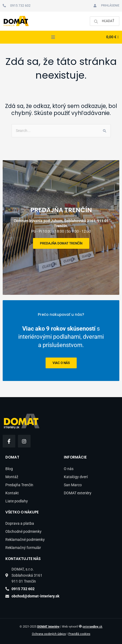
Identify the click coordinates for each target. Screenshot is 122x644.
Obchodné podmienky (23, 531)
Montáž (12, 477)
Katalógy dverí (76, 477)
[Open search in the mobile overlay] (105, 21)
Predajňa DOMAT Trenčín (61, 243)
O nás (69, 469)
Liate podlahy (17, 501)
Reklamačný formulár (23, 548)
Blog (9, 469)
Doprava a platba (20, 523)
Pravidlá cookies (79, 634)
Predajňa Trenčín (19, 485)
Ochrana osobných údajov (49, 634)
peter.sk (93, 627)
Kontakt (12, 493)
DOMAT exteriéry (78, 493)
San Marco (73, 485)
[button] (53, 37)
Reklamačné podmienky (25, 540)
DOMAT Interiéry (48, 627)
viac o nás (61, 363)
